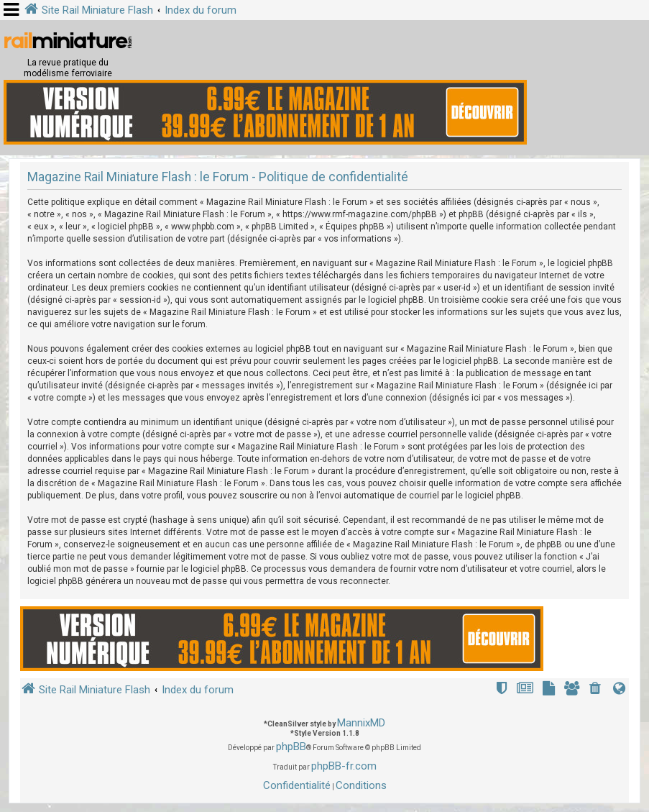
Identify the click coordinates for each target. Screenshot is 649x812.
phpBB (291, 747)
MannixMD (361, 723)
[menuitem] (597, 690)
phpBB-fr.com (344, 766)
